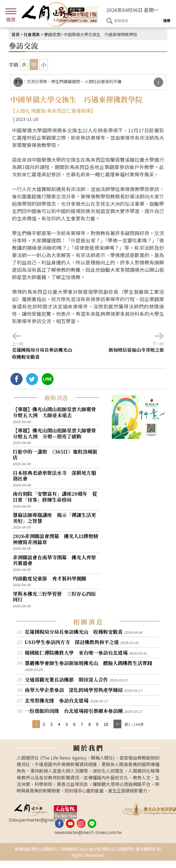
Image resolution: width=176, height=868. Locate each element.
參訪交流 (52, 34)
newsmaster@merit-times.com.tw (88, 832)
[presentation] (18, 82)
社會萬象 (32, 34)
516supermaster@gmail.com (37, 820)
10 (106, 724)
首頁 (16, 34)
